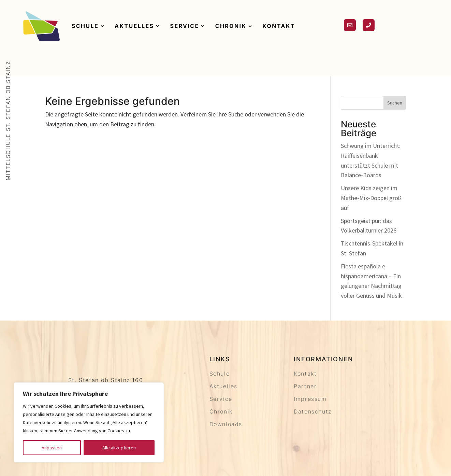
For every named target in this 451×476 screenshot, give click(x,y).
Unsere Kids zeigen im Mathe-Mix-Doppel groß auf (371, 198)
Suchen (395, 103)
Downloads (226, 424)
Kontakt (279, 26)
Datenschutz (313, 411)
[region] (89, 422)
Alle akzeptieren (119, 448)
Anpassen (52, 448)
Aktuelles (134, 26)
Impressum (310, 399)
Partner (305, 386)
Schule (85, 26)
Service (185, 26)
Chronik (231, 26)
